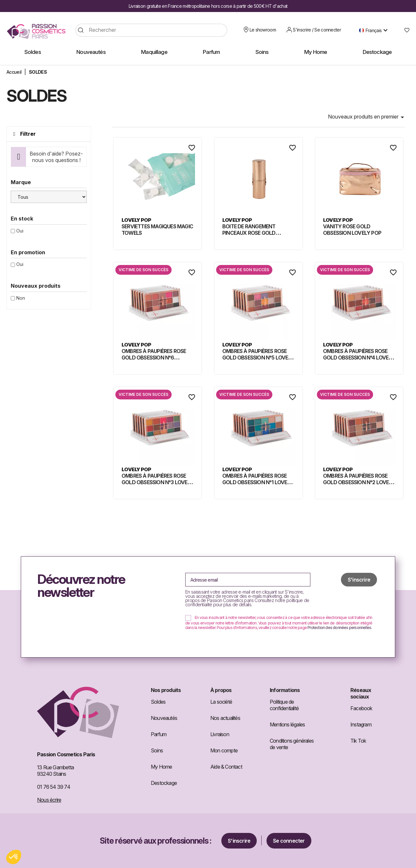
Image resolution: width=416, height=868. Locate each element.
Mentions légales (287, 724)
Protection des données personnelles (339, 628)
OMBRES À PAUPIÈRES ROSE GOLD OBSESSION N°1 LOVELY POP (258, 482)
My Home (161, 767)
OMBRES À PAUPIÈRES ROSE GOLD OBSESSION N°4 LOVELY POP (359, 358)
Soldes (158, 702)
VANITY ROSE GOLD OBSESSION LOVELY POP (352, 230)
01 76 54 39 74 (54, 787)
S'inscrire (239, 841)
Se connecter (289, 841)
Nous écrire (49, 800)
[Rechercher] (151, 30)
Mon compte (224, 750)
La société (221, 702)
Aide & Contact (226, 767)
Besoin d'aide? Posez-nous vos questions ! (56, 157)
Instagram (361, 724)
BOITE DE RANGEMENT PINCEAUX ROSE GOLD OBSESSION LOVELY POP (251, 233)
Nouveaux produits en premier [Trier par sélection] (367, 117)
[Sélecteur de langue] (375, 30)
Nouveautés (164, 718)
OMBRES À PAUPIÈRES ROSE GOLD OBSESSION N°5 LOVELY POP (258, 358)
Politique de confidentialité (284, 705)
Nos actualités (225, 718)
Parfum (159, 734)
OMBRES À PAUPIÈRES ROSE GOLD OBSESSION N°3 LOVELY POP (157, 482)
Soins (157, 750)
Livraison (220, 734)
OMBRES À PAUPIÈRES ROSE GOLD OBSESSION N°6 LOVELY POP (154, 358)
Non (21, 298)
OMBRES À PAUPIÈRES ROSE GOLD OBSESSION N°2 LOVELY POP (359, 482)
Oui (20, 231)
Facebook (361, 708)
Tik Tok (358, 741)
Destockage (164, 783)
